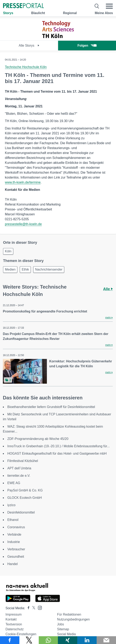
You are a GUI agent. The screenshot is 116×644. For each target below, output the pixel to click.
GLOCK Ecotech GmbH (25, 498)
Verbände (14, 534)
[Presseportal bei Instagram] (39, 607)
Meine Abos (104, 13)
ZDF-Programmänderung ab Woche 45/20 (38, 439)
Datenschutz (15, 629)
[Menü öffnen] (109, 6)
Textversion (14, 624)
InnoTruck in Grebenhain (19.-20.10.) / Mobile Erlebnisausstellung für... (59, 446)
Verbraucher (16, 549)
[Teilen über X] (29, 640)
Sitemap (63, 629)
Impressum (14, 614)
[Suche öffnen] (97, 6)
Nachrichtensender (49, 269)
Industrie (14, 542)
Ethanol (13, 520)
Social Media (66, 634)
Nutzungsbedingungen (73, 619)
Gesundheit (16, 557)
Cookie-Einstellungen (21, 634)
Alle (108, 289)
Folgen (87, 46)
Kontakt (11, 619)
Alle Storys (29, 46)
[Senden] (106, 640)
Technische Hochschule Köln (26, 67)
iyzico (11, 505)
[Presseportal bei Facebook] (27, 608)
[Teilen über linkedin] (87, 640)
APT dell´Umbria (19, 468)
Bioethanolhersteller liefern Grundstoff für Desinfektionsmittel (51, 407)
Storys (8, 13)
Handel (13, 564)
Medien (10, 269)
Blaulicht (38, 13)
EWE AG (14, 483)
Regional (70, 13)
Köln (8, 251)
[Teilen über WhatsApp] (48, 640)
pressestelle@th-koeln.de (23, 224)
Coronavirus (16, 527)
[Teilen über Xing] (68, 640)
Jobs (61, 624)
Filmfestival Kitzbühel (23, 461)
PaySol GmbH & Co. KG (25, 490)
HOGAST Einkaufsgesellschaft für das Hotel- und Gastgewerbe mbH (57, 453)
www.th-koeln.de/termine (23, 182)
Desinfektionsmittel (21, 512)
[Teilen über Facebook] (10, 640)
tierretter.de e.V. (19, 476)
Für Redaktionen (69, 614)
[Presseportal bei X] (33, 608)
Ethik (25, 269)
